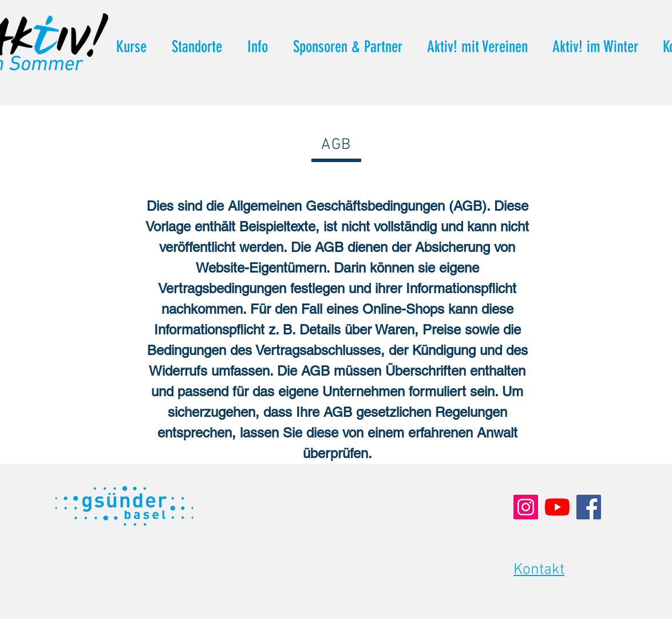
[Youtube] (557, 507)
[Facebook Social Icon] (589, 507)
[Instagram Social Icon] (526, 507)
